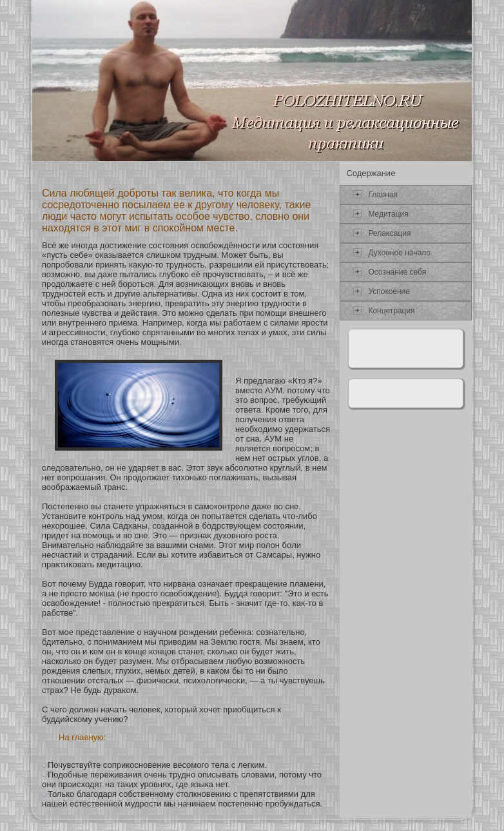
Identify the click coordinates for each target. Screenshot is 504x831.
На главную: (82, 737)
